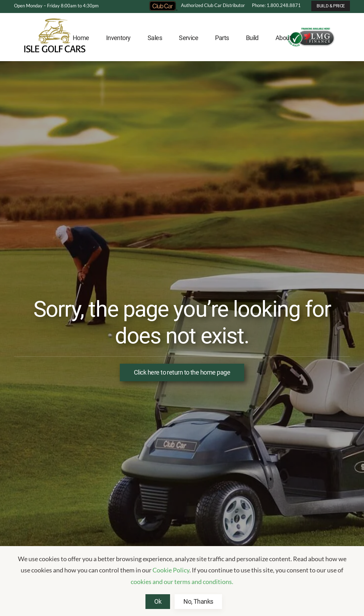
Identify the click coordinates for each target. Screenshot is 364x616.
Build (252, 38)
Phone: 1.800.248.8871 (276, 5)
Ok (158, 601)
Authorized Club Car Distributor (197, 5)
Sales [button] (155, 38)
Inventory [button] (118, 38)
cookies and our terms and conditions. (182, 582)
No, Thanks (198, 601)
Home (81, 38)
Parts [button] (222, 38)
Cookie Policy (171, 570)
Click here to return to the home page (182, 372)
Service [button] (188, 38)
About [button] (283, 38)
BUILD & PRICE (331, 6)
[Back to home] (55, 38)
